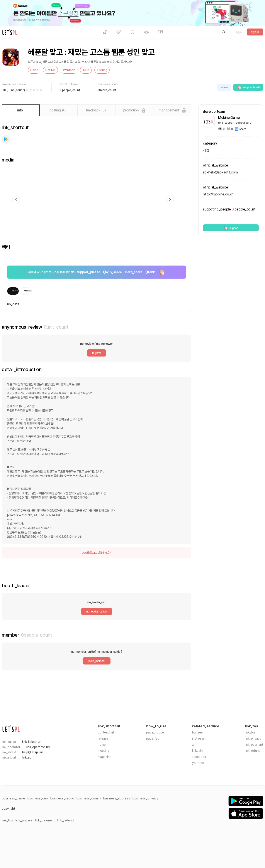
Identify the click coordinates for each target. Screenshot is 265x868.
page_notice (155, 732)
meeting (104, 751)
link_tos (250, 732)
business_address (117, 798)
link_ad (27, 757)
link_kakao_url (32, 742)
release (103, 738)
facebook (199, 757)
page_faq (153, 738)
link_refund (253, 751)
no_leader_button (97, 611)
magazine (105, 757)
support (231, 228)
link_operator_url (38, 747)
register (97, 353)
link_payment (254, 745)
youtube (198, 763)
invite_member (97, 661)
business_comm (89, 798)
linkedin (197, 751)
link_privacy (253, 738)
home (102, 745)
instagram (199, 738)
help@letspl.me (33, 752)
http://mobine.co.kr (218, 194)
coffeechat (106, 732)
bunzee (197, 732)
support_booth (248, 87)
